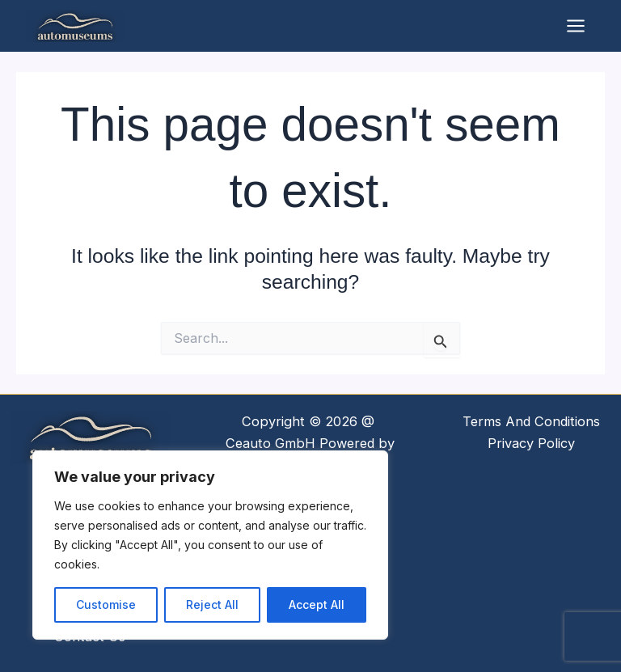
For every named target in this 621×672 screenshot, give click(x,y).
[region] (210, 545)
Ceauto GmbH (270, 443)
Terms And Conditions (531, 421)
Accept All (317, 604)
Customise (106, 604)
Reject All (212, 604)
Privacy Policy (531, 443)
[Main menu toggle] (576, 26)
